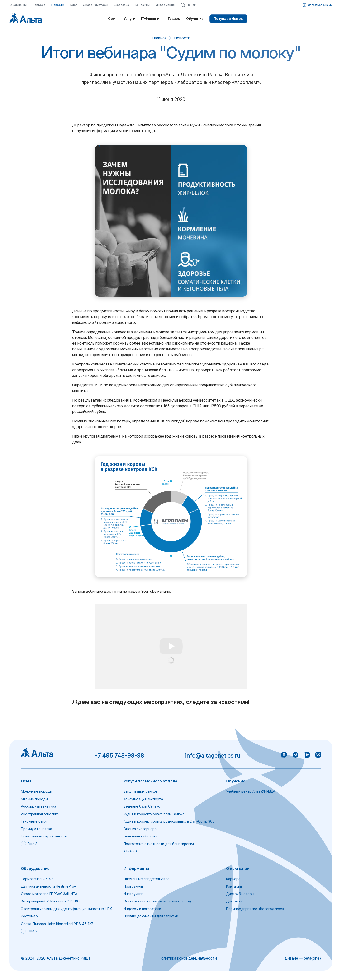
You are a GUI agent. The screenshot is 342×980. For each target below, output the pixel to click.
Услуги (129, 19)
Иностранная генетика (40, 814)
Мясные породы (34, 799)
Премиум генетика (36, 829)
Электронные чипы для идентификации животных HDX (66, 909)
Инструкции (133, 894)
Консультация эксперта (143, 799)
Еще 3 (29, 844)
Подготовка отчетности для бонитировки (159, 844)
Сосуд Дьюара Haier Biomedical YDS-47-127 (57, 924)
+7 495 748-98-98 (119, 756)
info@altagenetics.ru (213, 756)
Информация (165, 5)
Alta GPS (130, 851)
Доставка (122, 5)
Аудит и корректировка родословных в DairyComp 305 (169, 821)
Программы (133, 886)
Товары (174, 19)
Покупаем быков (228, 19)
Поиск (188, 5)
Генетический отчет (140, 836)
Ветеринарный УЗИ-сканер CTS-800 (51, 901)
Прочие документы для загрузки (151, 916)
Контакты (142, 5)
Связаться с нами (318, 5)
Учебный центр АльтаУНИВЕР (251, 791)
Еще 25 (30, 931)
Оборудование (35, 869)
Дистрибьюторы (95, 5)
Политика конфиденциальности (188, 958)
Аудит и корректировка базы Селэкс (154, 814)
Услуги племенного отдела (150, 781)
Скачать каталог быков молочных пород (157, 901)
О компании (18, 5)
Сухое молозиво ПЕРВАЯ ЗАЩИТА (49, 894)
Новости (58, 5)
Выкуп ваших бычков (141, 791)
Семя (113, 19)
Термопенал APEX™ (37, 879)
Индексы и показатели (142, 909)
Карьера (39, 5)
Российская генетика (38, 806)
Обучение (195, 19)
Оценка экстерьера (140, 829)
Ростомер (29, 916)
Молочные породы (37, 791)
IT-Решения (151, 19)
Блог (74, 5)
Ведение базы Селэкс (142, 806)
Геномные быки (34, 821)
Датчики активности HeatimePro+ (49, 886)
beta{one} (312, 958)
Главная (159, 38)
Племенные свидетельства (146, 879)
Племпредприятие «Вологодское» (255, 909)
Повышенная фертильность (44, 836)
